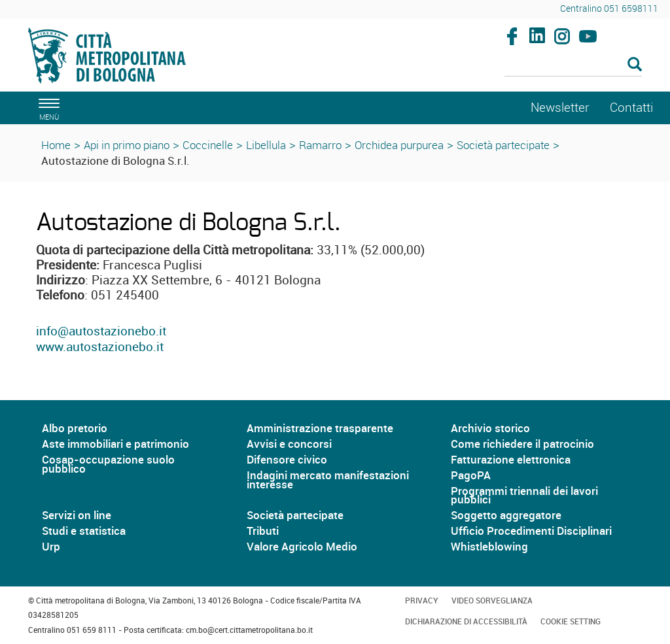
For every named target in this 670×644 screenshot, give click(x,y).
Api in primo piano (127, 145)
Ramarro (320, 145)
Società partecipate (503, 145)
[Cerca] (573, 65)
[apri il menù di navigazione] (47, 108)
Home (56, 145)
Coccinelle (208, 145)
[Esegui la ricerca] (635, 65)
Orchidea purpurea (399, 145)
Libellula (266, 145)
